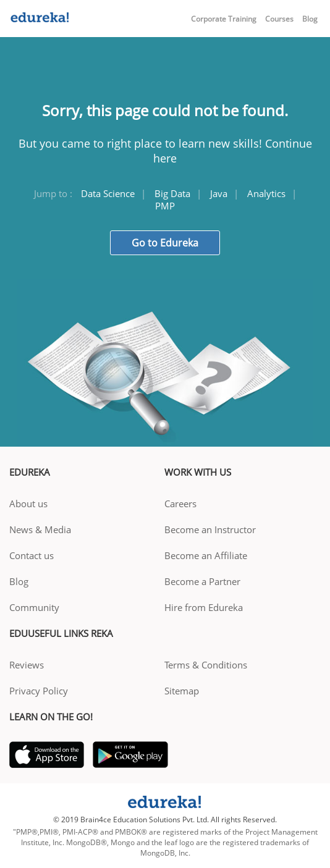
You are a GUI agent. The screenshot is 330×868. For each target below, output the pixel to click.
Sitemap (182, 691)
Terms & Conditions (206, 665)
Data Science (108, 193)
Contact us (32, 555)
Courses (279, 19)
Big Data (172, 193)
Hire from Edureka (204, 607)
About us (28, 504)
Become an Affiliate (206, 555)
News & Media (40, 529)
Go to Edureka (165, 243)
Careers (180, 504)
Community (34, 607)
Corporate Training (224, 19)
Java (219, 193)
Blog (310, 19)
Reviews (27, 665)
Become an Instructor (210, 529)
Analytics (266, 193)
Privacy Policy (39, 691)
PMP (165, 206)
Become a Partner (202, 581)
